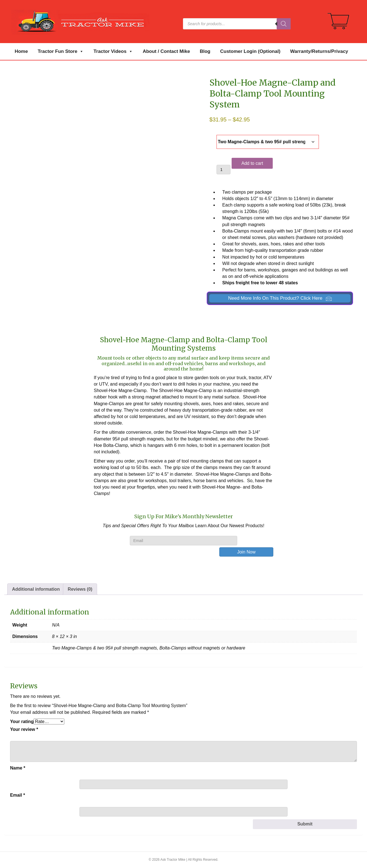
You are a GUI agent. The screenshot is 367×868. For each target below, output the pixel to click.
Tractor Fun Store (61, 51)
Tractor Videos (113, 51)
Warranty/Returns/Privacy (319, 51)
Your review (24, 729)
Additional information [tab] (36, 589)
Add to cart (252, 163)
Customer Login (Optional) (250, 51)
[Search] (284, 24)
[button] (280, 298)
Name (18, 768)
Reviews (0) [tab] (80, 589)
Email (17, 795)
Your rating (22, 722)
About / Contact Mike (166, 51)
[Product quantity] (224, 170)
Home (21, 51)
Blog (205, 51)
